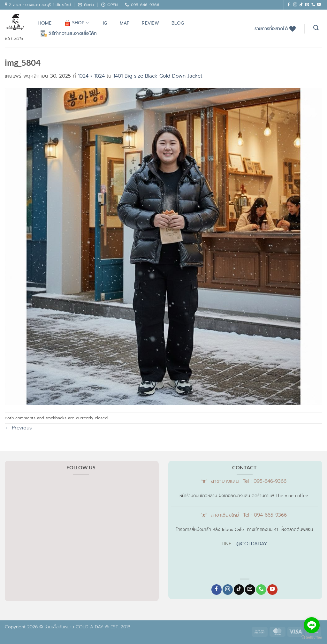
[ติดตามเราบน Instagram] (295, 5)
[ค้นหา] (316, 28)
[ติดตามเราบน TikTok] (301, 5)
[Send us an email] (307, 5)
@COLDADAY (252, 544)
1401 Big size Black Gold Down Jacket (158, 76)
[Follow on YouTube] (319, 5)
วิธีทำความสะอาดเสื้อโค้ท (69, 33)
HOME (45, 23)
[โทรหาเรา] (313, 5)
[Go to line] (312, 625)
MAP (125, 23)
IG (105, 23)
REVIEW (150, 23)
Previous (18, 428)
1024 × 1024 (91, 76)
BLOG (178, 23)
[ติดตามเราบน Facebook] (289, 5)
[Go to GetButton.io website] (312, 637)
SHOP (77, 23)
